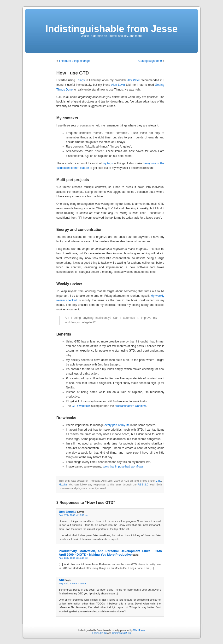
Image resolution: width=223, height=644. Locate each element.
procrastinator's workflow (130, 406)
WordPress (139, 630)
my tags (108, 163)
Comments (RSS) (121, 633)
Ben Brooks (67, 512)
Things (80, 80)
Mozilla (63, 484)
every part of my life (117, 425)
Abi (61, 580)
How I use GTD (73, 73)
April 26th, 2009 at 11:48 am (73, 558)
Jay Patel (133, 80)
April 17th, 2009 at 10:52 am (73, 515)
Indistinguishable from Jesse (111, 29)
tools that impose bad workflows (123, 467)
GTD (158, 481)
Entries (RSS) (99, 633)
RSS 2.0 (143, 484)
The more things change (74, 61)
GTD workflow (81, 406)
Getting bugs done (150, 61)
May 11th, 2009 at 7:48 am (73, 583)
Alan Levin (118, 85)
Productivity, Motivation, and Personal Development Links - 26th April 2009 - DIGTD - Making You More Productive (110, 553)
